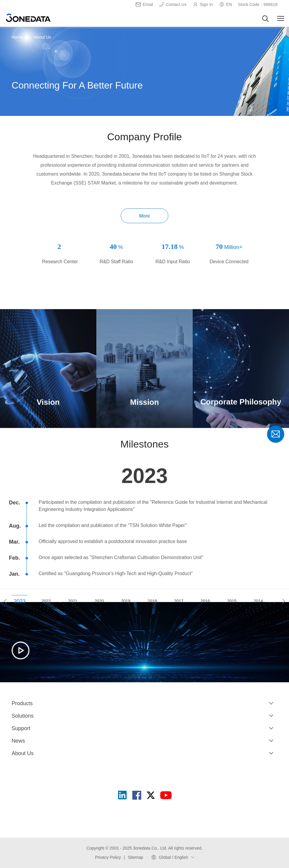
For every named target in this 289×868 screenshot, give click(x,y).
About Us (43, 37)
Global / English (174, 857)
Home (17, 37)
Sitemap (135, 857)
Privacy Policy (108, 857)
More (144, 216)
